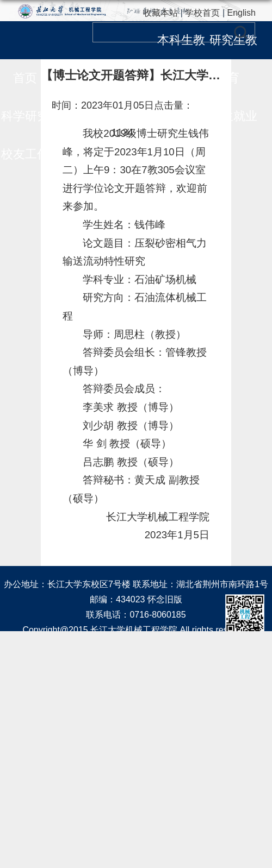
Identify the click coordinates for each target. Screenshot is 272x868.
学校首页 (202, 13)
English (242, 13)
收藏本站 (160, 13)
